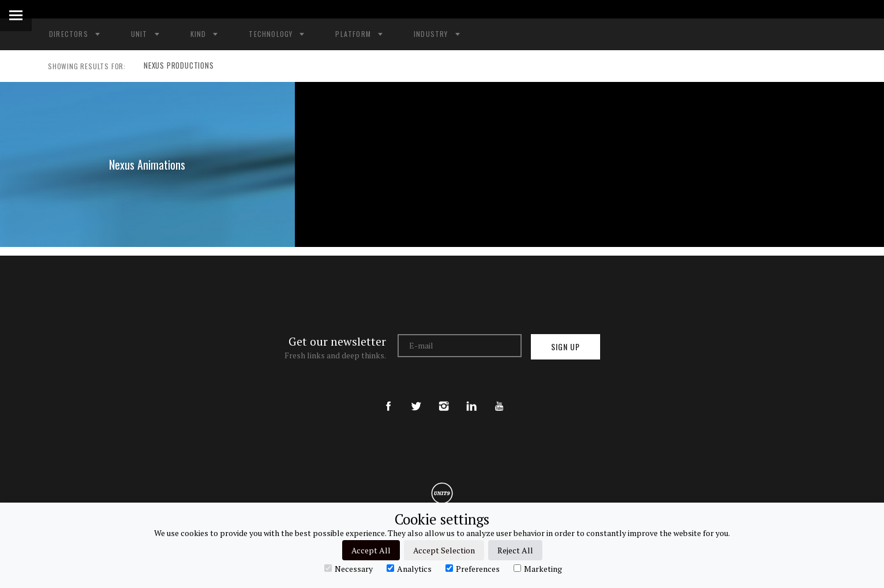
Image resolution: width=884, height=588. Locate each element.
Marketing (538, 568)
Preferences (473, 568)
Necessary (349, 568)
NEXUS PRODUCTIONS (176, 66)
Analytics (409, 568)
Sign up (565, 347)
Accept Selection (444, 550)
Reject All (515, 550)
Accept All (371, 550)
